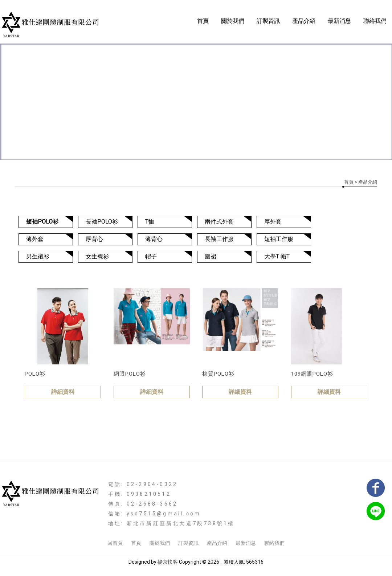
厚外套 (273, 222)
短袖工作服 (279, 239)
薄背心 (154, 239)
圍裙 (211, 256)
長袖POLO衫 (102, 222)
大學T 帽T (277, 256)
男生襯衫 (38, 256)
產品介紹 (304, 21)
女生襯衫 (97, 256)
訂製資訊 (268, 21)
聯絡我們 (375, 21)
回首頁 (115, 543)
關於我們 (233, 21)
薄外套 (35, 239)
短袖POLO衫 (42, 222)
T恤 (150, 222)
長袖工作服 (219, 239)
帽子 (151, 256)
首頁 (203, 21)
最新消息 (339, 21)
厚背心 (94, 239)
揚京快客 (168, 562)
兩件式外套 (219, 222)
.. (221, 562)
